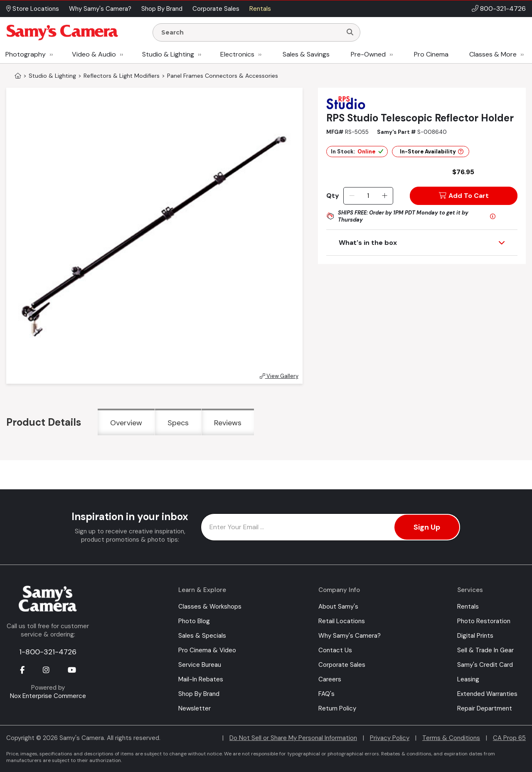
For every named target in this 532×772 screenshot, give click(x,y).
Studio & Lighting (168, 54)
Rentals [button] (260, 9)
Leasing (468, 679)
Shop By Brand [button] (162, 9)
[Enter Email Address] (331, 527)
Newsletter (195, 708)
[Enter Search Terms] (251, 32)
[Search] (350, 32)
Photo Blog (194, 621)
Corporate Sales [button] (216, 9)
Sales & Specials (202, 636)
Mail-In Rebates (201, 679)
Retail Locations (342, 621)
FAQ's (326, 694)
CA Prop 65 (509, 738)
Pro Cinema (431, 54)
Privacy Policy (390, 738)
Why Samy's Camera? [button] (100, 9)
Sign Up (427, 527)
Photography (26, 54)
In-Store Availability (432, 152)
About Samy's (338, 607)
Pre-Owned (368, 54)
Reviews (228, 423)
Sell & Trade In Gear (485, 650)
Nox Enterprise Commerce (48, 696)
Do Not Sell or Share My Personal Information (293, 738)
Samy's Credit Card (485, 665)
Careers (330, 679)
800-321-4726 (503, 9)
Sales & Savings (306, 54)
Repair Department (485, 708)
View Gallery (279, 376)
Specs (178, 423)
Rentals (468, 607)
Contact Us (335, 650)
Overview (126, 423)
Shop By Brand (199, 694)
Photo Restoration (484, 621)
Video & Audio (94, 54)
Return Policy (337, 708)
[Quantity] (368, 196)
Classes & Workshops (210, 607)
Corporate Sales (342, 665)
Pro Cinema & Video (207, 650)
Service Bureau (200, 665)
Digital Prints (475, 636)
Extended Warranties (487, 694)
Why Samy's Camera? (350, 636)
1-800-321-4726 (48, 652)
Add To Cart (464, 196)
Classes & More (493, 54)
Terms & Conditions (451, 738)
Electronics (237, 54)
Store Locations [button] (33, 9)
